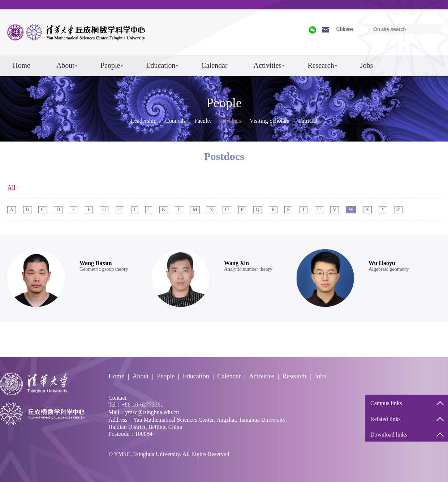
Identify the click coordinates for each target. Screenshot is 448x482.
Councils (175, 121)
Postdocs (231, 121)
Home (21, 65)
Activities (268, 65)
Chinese (345, 29)
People (110, 65)
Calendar (214, 65)
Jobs (367, 65)
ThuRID (308, 121)
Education (161, 65)
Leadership (144, 121)
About (65, 65)
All (11, 188)
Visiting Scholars (270, 121)
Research (321, 65)
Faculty (203, 121)
